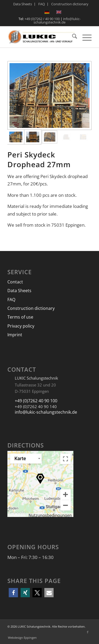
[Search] (72, 37)
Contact (15, 282)
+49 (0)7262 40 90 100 (36, 401)
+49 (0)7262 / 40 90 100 (42, 19)
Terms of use (20, 317)
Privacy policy (21, 326)
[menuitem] (23, 4)
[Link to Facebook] (88, 632)
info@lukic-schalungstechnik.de (57, 20)
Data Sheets (19, 291)
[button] (13, 593)
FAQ (11, 300)
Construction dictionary (31, 308)
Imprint (15, 335)
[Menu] (84, 37)
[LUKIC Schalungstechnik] (41, 37)
